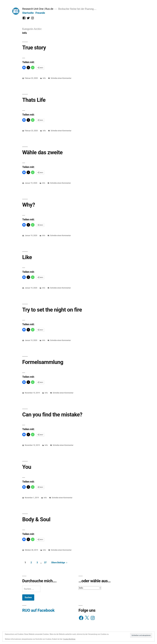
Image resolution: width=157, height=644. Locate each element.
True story (34, 48)
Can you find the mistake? (52, 415)
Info (44, 78)
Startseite (28, 13)
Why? (29, 205)
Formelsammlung (43, 362)
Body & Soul (36, 519)
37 (45, 563)
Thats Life (34, 100)
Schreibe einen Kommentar (61, 78)
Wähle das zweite (42, 152)
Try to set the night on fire (52, 310)
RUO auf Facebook (38, 610)
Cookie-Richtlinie (69, 639)
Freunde (40, 13)
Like (27, 257)
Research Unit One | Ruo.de (38, 9)
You (27, 467)
